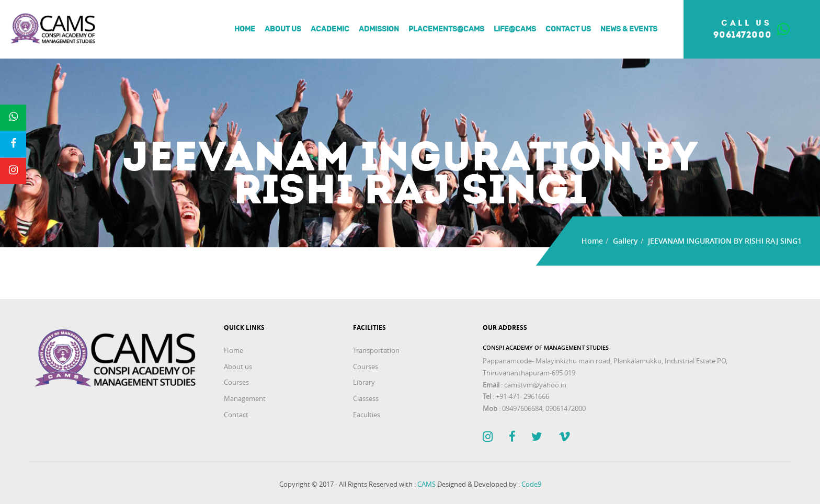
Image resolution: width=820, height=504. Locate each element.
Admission (379, 29)
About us (283, 29)
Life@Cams (515, 29)
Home (245, 29)
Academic (330, 29)
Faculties (367, 415)
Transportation (376, 350)
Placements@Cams (446, 29)
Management (245, 398)
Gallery (625, 241)
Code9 (531, 484)
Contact (236, 415)
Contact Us (568, 29)
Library (364, 382)
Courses (236, 382)
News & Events (629, 29)
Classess (366, 398)
